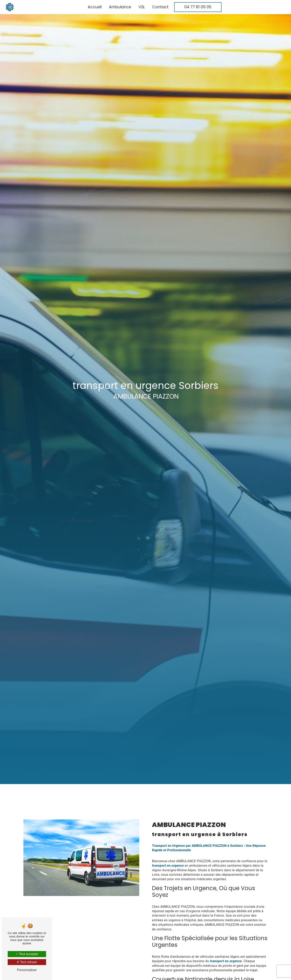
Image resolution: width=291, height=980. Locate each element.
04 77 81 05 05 (198, 7)
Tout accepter (27, 954)
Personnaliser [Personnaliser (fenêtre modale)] (27, 970)
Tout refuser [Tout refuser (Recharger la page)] (27, 962)
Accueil (95, 7)
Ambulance (120, 7)
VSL (142, 7)
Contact (160, 7)
